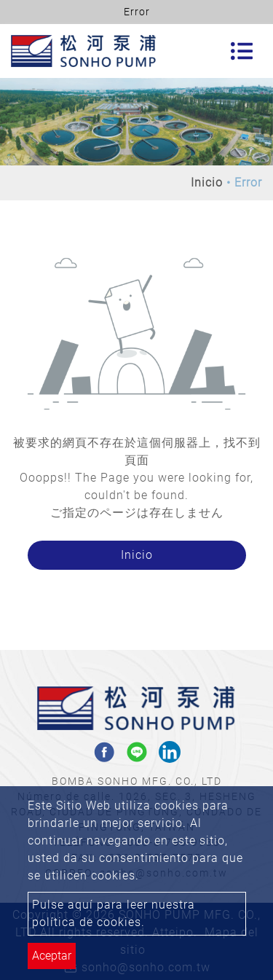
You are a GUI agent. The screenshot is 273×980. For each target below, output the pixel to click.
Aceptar (52, 956)
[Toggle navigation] (242, 51)
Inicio (207, 183)
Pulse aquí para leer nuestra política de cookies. (114, 913)
